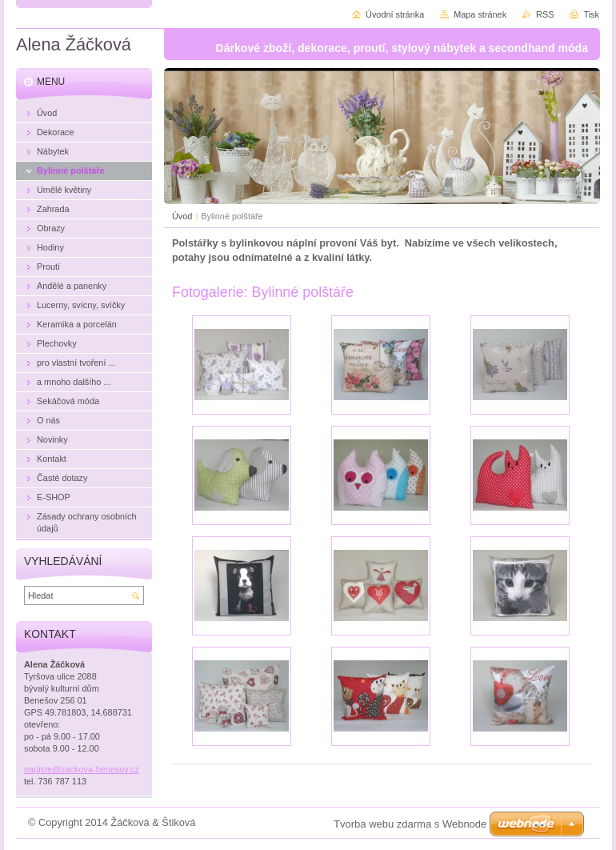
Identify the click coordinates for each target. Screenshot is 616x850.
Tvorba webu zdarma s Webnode (410, 824)
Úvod (182, 216)
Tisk (591, 14)
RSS (545, 14)
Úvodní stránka (395, 14)
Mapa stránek (480, 14)
